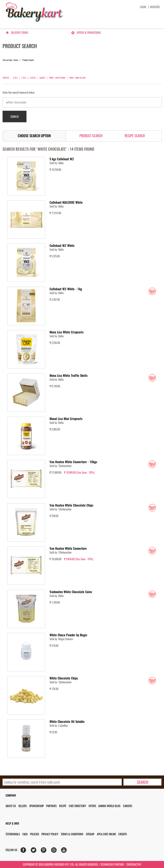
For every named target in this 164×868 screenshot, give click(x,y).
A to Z (15, 78)
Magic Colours (66, 639)
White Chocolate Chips (64, 678)
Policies (35, 834)
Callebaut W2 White (62, 246)
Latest (33, 78)
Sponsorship (37, 806)
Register (155, 7)
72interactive (65, 466)
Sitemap (90, 834)
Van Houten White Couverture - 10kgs (73, 462)
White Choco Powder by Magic (68, 635)
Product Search (91, 136)
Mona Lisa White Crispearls (67, 332)
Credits (123, 834)
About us (11, 806)
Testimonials (13, 834)
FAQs (25, 834)
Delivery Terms (20, 33)
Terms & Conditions (72, 834)
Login (143, 7)
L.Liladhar (63, 726)
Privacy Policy (50, 834)
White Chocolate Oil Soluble (67, 722)
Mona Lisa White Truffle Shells (69, 376)
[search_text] (62, 782)
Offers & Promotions (89, 33)
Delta (61, 163)
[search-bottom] (143, 782)
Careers (128, 806)
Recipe (63, 806)
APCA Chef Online (106, 834)
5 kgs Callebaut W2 (62, 159)
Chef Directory (77, 806)
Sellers (23, 806)
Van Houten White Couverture (68, 548)
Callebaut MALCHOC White (66, 202)
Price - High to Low (77, 78)
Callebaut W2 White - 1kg (66, 289)
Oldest (42, 78)
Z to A (24, 78)
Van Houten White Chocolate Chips (71, 505)
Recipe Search (135, 136)
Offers (92, 806)
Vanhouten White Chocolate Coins (71, 592)
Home (16, 60)
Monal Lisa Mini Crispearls (66, 419)
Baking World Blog (109, 806)
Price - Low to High (57, 78)
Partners (51, 806)
